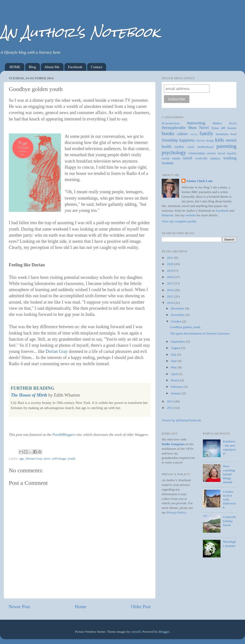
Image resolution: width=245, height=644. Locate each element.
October (177, 321)
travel (188, 158)
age (22, 458)
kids (220, 140)
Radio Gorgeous (173, 444)
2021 (171, 258)
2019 (171, 271)
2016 (171, 290)
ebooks (194, 134)
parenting (226, 146)
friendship (170, 140)
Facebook (75, 67)
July (174, 354)
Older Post (141, 607)
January (176, 393)
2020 (171, 264)
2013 (171, 401)
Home (81, 607)
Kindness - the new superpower (229, 447)
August (176, 348)
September (178, 341)
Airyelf (136, 632)
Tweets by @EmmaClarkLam (181, 420)
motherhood (205, 147)
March (176, 380)
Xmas (215, 128)
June (174, 361)
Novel (204, 128)
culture (182, 134)
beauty (232, 128)
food (233, 134)
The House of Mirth (29, 395)
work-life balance (208, 158)
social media (171, 158)
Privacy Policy (176, 512)
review (212, 153)
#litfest (217, 123)
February (177, 387)
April (175, 374)
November (178, 315)
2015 (171, 296)
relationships (197, 153)
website (191, 215)
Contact (97, 67)
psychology (174, 153)
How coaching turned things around (229, 474)
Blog (32, 67)
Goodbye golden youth (185, 327)
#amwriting (196, 123)
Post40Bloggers (64, 435)
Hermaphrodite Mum (179, 128)
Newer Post (19, 607)
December (178, 308)
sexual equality (227, 153)
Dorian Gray (57, 351)
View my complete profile (179, 221)
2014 (171, 303)
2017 (171, 283)
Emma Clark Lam (199, 181)
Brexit (233, 123)
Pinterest (167, 215)
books (168, 133)
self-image (59, 458)
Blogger (164, 632)
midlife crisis (184, 147)
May (174, 367)
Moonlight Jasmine (229, 544)
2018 (171, 277)
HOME (15, 67)
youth (72, 458)
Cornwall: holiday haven (230, 521)
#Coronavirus (171, 123)
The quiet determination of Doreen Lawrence (200, 333)
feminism (222, 134)
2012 (171, 408)
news (47, 458)
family (206, 133)
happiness (187, 140)
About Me (52, 67)
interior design (205, 141)
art (223, 128)
